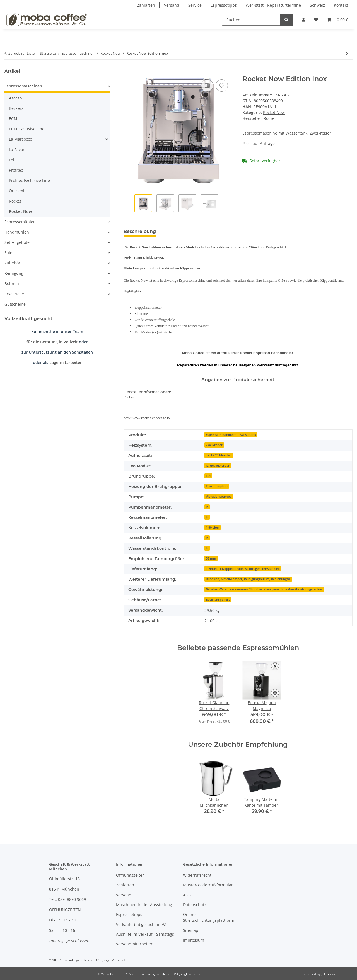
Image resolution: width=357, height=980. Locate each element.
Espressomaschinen (23, 86)
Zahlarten (146, 5)
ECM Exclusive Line (27, 129)
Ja (207, 507)
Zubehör (12, 263)
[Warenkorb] (337, 20)
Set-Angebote (17, 242)
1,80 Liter (213, 527)
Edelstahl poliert (218, 600)
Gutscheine (15, 304)
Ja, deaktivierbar (218, 466)
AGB (187, 895)
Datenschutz (195, 905)
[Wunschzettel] (316, 20)
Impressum (194, 940)
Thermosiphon (217, 486)
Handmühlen (17, 232)
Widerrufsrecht (197, 875)
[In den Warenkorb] (128, 72)
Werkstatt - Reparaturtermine (273, 5)
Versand (172, 5)
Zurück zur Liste (21, 53)
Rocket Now (274, 112)
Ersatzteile (14, 294)
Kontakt (341, 5)
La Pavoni (18, 149)
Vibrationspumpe (219, 497)
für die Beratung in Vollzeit (52, 342)
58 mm (211, 558)
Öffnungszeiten (130, 875)
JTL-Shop (328, 974)
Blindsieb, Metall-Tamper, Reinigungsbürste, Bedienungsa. (248, 579)
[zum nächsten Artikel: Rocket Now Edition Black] (347, 53)
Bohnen (12, 284)
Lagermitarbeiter (66, 362)
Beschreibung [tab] (140, 231)
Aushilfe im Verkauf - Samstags (145, 934)
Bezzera (16, 108)
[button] (303, 20)
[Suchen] (251, 20)
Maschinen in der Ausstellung (144, 905)
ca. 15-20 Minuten (219, 455)
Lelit (13, 160)
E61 (208, 476)
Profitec (16, 170)
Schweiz (317, 5)
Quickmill (18, 191)
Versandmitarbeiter (134, 944)
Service (195, 5)
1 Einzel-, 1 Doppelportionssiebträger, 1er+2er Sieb (243, 569)
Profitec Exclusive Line (29, 180)
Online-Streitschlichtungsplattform (209, 917)
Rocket (15, 201)
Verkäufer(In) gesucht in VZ (141, 924)
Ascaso (15, 98)
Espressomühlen (20, 222)
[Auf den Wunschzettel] (222, 86)
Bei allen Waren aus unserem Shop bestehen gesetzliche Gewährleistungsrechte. (264, 589)
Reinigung (14, 273)
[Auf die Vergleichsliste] (207, 86)
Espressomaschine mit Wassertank (231, 435)
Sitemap (191, 930)
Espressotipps (224, 5)
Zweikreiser (214, 445)
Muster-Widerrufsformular (208, 885)
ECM (13, 119)
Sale (8, 253)
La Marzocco (20, 139)
